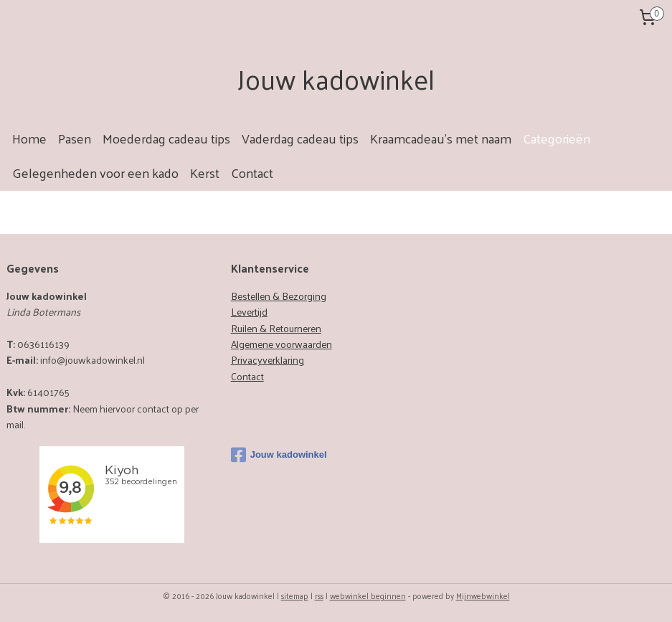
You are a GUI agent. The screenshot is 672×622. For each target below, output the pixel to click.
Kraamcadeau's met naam (441, 138)
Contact (252, 173)
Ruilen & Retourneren (276, 328)
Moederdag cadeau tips (166, 138)
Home (29, 138)
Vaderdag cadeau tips (300, 138)
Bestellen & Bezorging (279, 296)
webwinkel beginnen (368, 595)
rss (319, 595)
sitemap (295, 595)
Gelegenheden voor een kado (95, 173)
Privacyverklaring (268, 360)
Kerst (205, 173)
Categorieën (557, 138)
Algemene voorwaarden (281, 344)
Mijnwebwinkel (483, 595)
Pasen (75, 138)
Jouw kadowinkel (279, 455)
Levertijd (249, 312)
